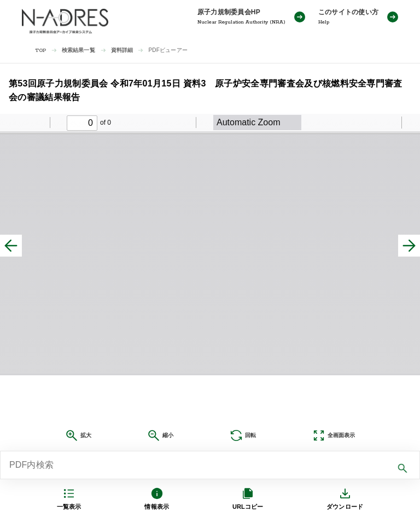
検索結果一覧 (78, 50)
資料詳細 (122, 50)
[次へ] (409, 246)
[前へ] (11, 246)
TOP (41, 51)
